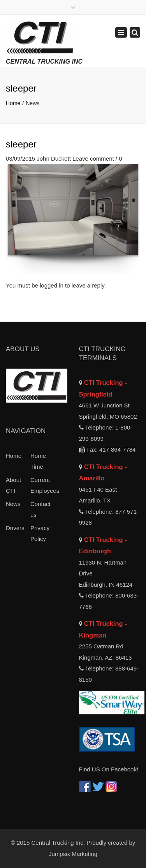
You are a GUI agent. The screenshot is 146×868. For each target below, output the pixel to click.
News (13, 504)
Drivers (15, 528)
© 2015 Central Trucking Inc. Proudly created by (73, 843)
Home (13, 103)
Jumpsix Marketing (73, 854)
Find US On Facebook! (109, 769)
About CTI (13, 485)
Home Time (38, 461)
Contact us (40, 509)
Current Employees (43, 485)
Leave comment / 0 (97, 159)
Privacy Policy (40, 534)
